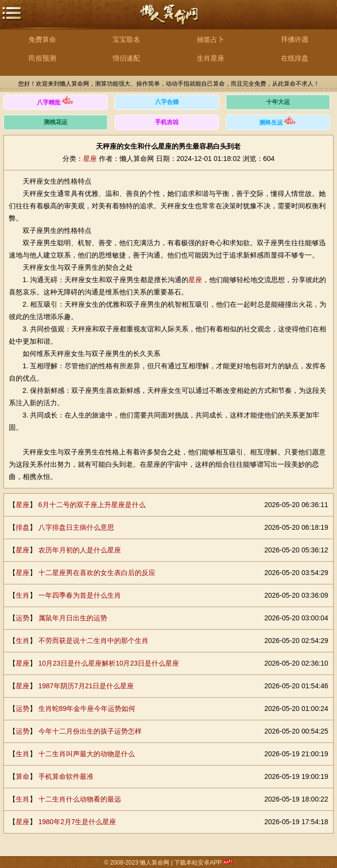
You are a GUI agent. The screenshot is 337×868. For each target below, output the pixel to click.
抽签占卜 (211, 39)
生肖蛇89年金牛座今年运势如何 (87, 708)
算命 (23, 776)
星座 (90, 159)
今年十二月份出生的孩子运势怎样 (90, 731)
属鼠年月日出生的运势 (73, 618)
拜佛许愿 (295, 39)
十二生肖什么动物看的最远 (80, 799)
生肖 (23, 595)
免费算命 (42, 39)
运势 (23, 618)
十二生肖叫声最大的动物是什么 (87, 754)
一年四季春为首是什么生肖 (80, 595)
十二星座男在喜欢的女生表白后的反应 (97, 573)
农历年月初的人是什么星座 (80, 550)
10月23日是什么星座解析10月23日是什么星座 (109, 663)
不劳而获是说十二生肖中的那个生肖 (93, 641)
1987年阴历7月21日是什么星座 (86, 686)
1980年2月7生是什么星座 (77, 822)
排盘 (23, 527)
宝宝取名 (126, 39)
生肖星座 (211, 58)
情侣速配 (126, 58)
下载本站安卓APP (198, 863)
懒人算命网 (169, 20)
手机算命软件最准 (66, 776)
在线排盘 (295, 58)
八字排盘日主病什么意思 (76, 527)
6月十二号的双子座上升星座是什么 (92, 505)
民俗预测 (42, 58)
